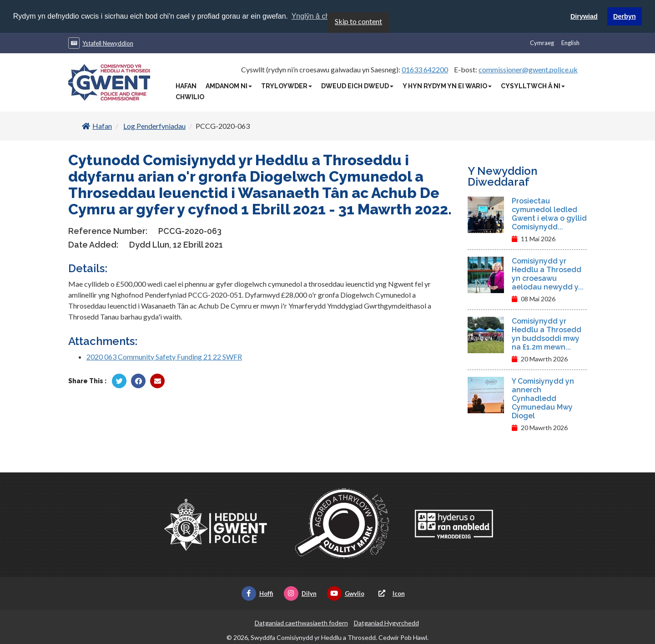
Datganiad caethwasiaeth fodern (301, 622)
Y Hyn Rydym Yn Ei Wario (447, 86)
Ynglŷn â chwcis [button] (318, 16)
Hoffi (257, 593)
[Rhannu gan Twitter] (119, 380)
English (570, 42)
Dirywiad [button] (584, 16)
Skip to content (358, 21)
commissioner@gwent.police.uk (528, 69)
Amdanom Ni (229, 86)
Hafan (186, 86)
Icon (390, 593)
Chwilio (190, 96)
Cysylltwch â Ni (533, 86)
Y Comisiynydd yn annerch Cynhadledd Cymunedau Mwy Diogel (543, 398)
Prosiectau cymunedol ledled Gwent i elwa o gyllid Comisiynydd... (549, 213)
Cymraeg (542, 42)
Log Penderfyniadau (154, 125)
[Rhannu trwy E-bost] (157, 380)
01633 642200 (425, 69)
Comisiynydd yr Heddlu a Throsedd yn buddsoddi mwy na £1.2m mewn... (547, 334)
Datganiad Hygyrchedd (386, 622)
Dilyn (300, 593)
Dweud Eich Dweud (357, 86)
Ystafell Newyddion (108, 43)
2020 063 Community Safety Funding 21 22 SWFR (164, 356)
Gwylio (346, 593)
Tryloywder (287, 86)
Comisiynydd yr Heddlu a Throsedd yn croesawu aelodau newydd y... (548, 274)
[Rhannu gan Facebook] (138, 380)
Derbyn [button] (625, 16)
